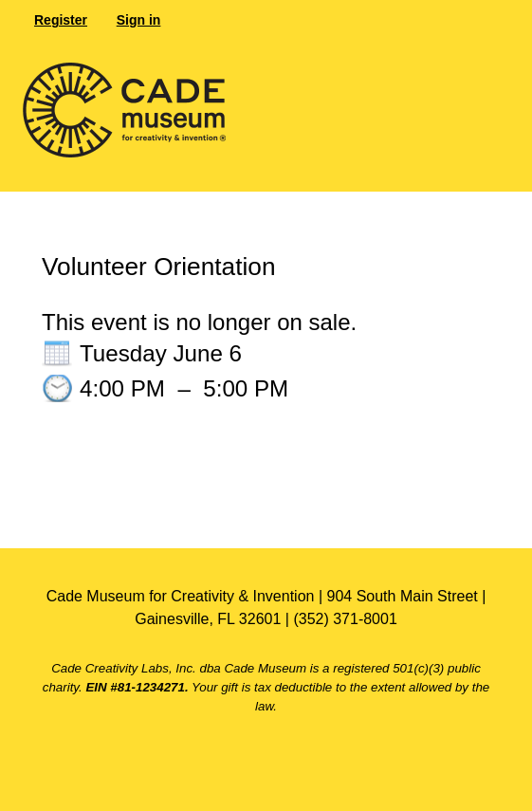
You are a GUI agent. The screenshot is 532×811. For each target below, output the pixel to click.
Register (61, 20)
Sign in (139, 20)
